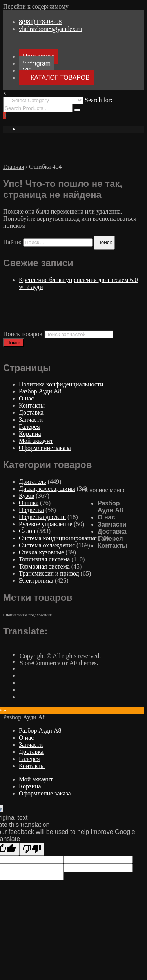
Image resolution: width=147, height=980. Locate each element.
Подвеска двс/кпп (42, 517)
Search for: (99, 100)
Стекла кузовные (41, 552)
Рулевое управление (45, 524)
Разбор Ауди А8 (110, 507)
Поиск (14, 343)
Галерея (110, 538)
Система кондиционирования (58, 538)
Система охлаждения (47, 545)
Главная (14, 167)
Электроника (36, 581)
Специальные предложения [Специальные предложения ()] (27, 615)
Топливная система (44, 559)
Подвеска (31, 510)
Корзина (30, 434)
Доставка (112, 531)
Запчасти (112, 524)
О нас (106, 517)
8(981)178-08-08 (40, 22)
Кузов (26, 496)
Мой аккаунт (36, 441)
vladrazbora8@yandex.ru (51, 29)
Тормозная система (44, 566)
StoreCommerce (40, 663)
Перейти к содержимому (36, 6)
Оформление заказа (45, 448)
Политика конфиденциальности (61, 384)
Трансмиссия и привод (49, 573)
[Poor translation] (32, 849)
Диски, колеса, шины (47, 489)
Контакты (112, 546)
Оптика (29, 503)
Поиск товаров (23, 334)
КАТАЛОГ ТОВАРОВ (60, 78)
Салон (27, 531)
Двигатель (33, 482)
